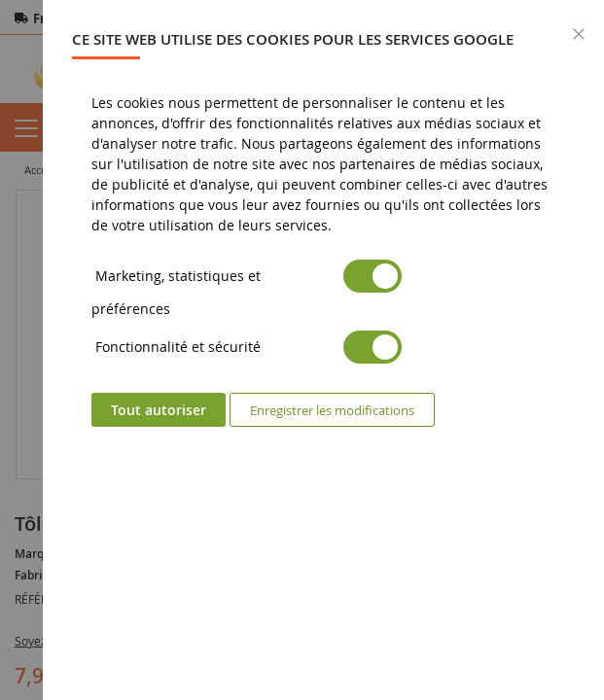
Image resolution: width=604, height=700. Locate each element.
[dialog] (323, 350)
